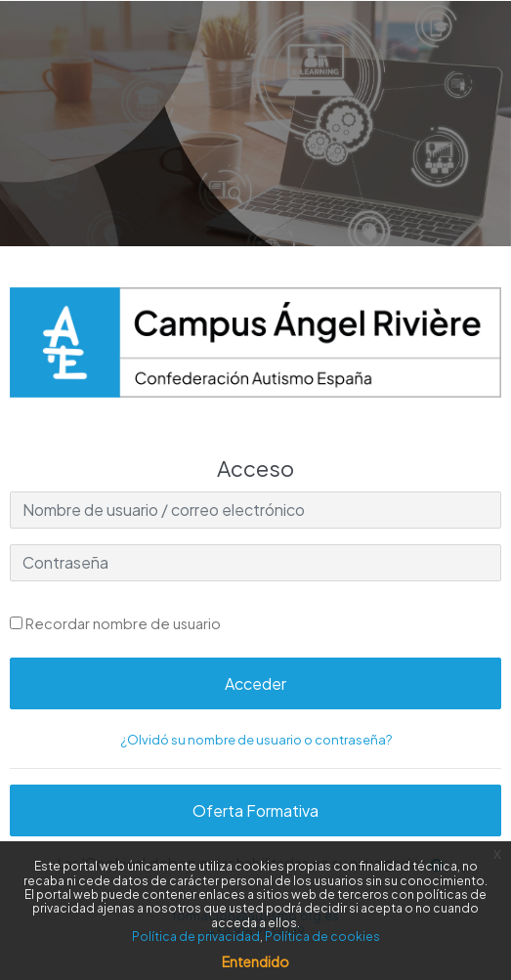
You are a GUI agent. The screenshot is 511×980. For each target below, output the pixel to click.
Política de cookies (322, 937)
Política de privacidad (196, 937)
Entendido (255, 961)
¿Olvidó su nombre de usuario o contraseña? (256, 740)
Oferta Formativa (255, 810)
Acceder (255, 683)
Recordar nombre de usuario (123, 623)
